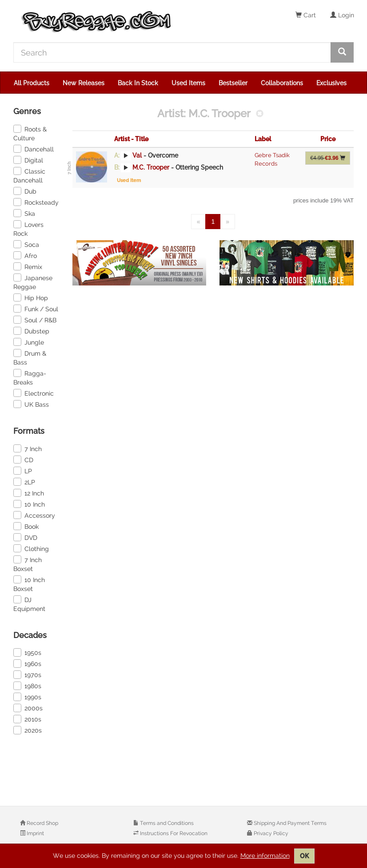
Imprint (35, 833)
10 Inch (29, 504)
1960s (27, 663)
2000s (28, 708)
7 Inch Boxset (28, 564)
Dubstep (31, 331)
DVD (25, 537)
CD (23, 460)
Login (342, 15)
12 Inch (29, 493)
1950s (27, 652)
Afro (25, 255)
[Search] (172, 52)
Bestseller (233, 83)
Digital (28, 160)
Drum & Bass (30, 357)
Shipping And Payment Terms (289, 823)
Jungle (29, 342)
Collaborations (282, 83)
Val (137, 155)
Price (328, 139)
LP (23, 471)
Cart (306, 15)
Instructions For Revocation (173, 833)
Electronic (34, 393)
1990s (27, 697)
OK (304, 856)
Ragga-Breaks (30, 377)
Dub (25, 191)
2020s (28, 730)
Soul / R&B (35, 320)
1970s (27, 674)
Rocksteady (36, 202)
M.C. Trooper (151, 167)
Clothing (31, 548)
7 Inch (28, 448)
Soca (26, 244)
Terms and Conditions (166, 823)
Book (26, 526)
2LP (24, 482)
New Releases (84, 83)
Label (263, 139)
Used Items (188, 83)
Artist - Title (131, 139)
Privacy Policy (270, 833)
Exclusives (331, 83)
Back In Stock (138, 83)
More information (265, 856)
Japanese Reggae (33, 282)
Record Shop (42, 823)
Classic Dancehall (29, 175)
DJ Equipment (29, 604)
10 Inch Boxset (29, 584)
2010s (27, 719)
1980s (27, 686)
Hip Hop (31, 297)
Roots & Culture (30, 133)
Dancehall (34, 149)
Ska (24, 213)
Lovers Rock (28, 229)
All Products (32, 83)
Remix (28, 266)
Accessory (34, 515)
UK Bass (31, 404)
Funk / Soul (36, 309)
